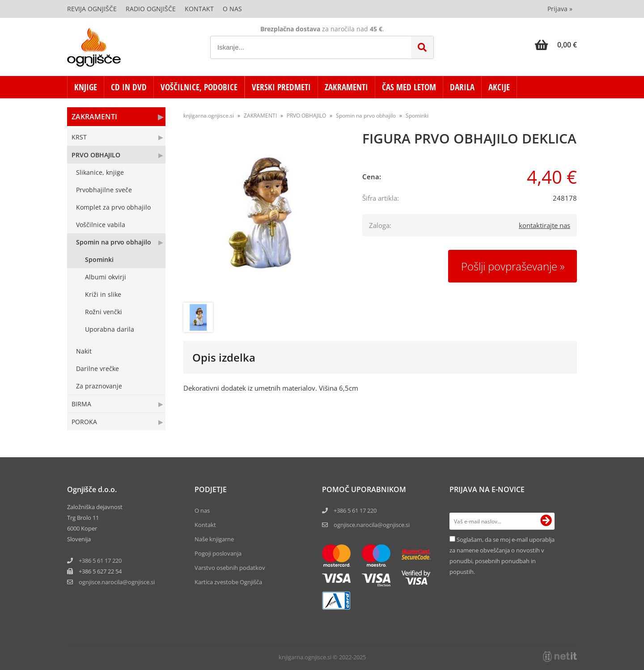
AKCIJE (499, 87)
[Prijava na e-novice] (546, 521)
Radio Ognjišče (151, 9)
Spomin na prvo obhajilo (114, 242)
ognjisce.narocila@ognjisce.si (372, 525)
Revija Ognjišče (92, 9)
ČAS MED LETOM (409, 87)
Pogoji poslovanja (218, 553)
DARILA (462, 87)
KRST (79, 137)
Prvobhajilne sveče (104, 190)
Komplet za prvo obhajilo (113, 207)
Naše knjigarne (214, 539)
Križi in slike (103, 294)
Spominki (99, 259)
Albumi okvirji (106, 277)
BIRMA (81, 404)
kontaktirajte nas (544, 225)
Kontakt (199, 9)
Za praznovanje (99, 386)
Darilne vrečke (97, 369)
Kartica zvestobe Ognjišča (228, 582)
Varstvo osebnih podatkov (230, 568)
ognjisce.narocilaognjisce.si (117, 582)
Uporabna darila (110, 329)
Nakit (84, 351)
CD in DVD (129, 87)
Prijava (560, 9)
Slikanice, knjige (100, 172)
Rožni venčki (104, 312)
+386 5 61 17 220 (100, 560)
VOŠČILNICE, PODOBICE (199, 87)
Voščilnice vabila (101, 225)
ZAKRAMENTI (346, 87)
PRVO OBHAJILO (96, 155)
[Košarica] (556, 45)
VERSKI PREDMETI (281, 87)
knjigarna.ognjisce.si (209, 116)
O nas (232, 9)
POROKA (84, 422)
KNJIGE (86, 87)
